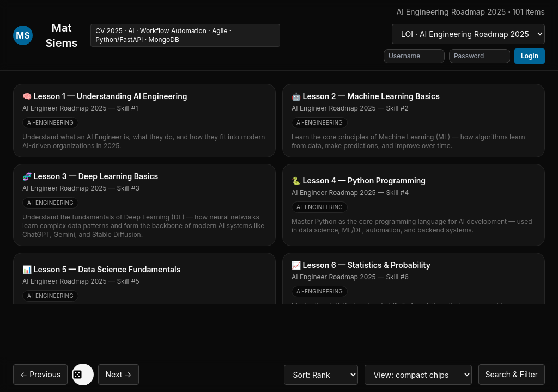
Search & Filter (512, 374)
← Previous (40, 374)
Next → (118, 374)
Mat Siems (62, 35)
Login (530, 56)
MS (23, 35)
